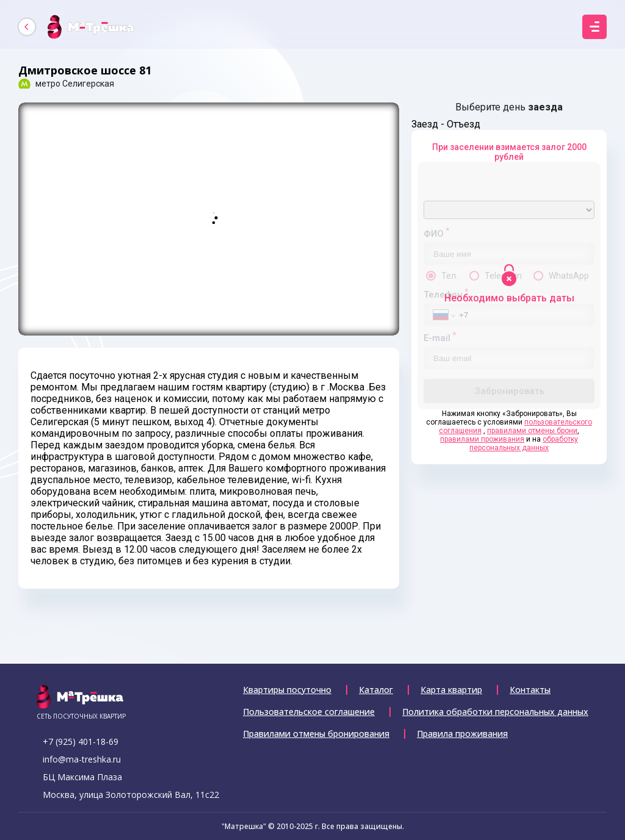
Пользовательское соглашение (309, 712)
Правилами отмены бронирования (316, 734)
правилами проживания (482, 439)
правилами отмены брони (532, 431)
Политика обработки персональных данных (495, 712)
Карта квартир (451, 690)
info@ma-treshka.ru (82, 759)
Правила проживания (462, 734)
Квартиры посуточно (287, 690)
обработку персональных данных (524, 443)
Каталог (376, 690)
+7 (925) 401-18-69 (81, 741)
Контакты (530, 690)
